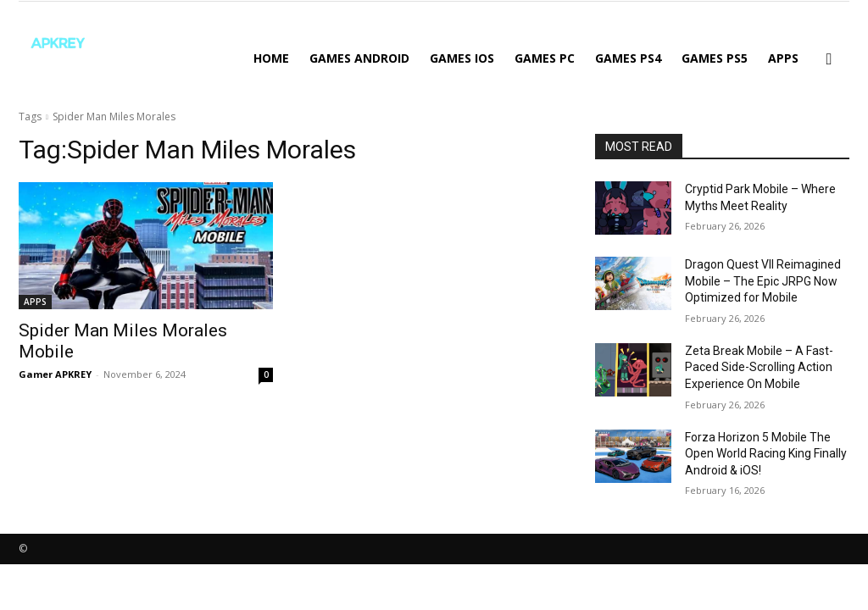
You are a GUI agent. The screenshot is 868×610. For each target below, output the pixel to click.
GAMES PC (545, 58)
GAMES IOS (462, 58)
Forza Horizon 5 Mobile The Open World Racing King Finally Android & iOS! (766, 454)
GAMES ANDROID (359, 58)
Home (271, 58)
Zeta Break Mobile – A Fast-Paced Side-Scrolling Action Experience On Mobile (759, 367)
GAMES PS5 (715, 58)
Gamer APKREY (55, 374)
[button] (829, 60)
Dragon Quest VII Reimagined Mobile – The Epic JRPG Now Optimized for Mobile (763, 281)
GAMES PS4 (628, 58)
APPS (783, 58)
